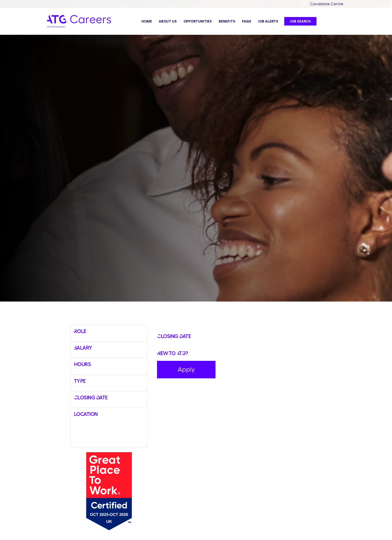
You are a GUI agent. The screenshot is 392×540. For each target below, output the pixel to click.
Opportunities (198, 21)
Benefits (227, 21)
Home (147, 21)
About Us (168, 21)
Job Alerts (268, 21)
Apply (186, 369)
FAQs (247, 21)
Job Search (300, 21)
